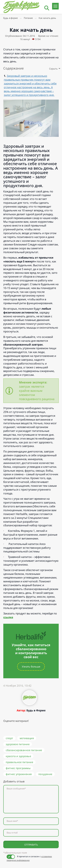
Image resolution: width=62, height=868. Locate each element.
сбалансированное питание (24, 750)
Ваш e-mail (12, 833)
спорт (9, 738)
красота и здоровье (18, 756)
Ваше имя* (12, 821)
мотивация (27, 738)
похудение (45, 774)
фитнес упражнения (19, 774)
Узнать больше (31, 666)
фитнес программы (18, 768)
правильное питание (19, 762)
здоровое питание (18, 744)
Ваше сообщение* (16, 789)
